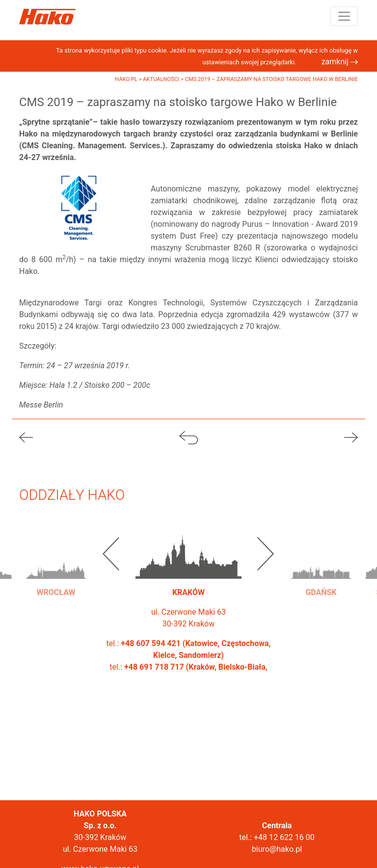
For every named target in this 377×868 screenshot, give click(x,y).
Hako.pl (127, 79)
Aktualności (162, 79)
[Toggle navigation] (344, 16)
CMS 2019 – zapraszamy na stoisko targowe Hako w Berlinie (271, 79)
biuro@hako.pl (277, 849)
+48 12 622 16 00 (284, 837)
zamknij (340, 62)
